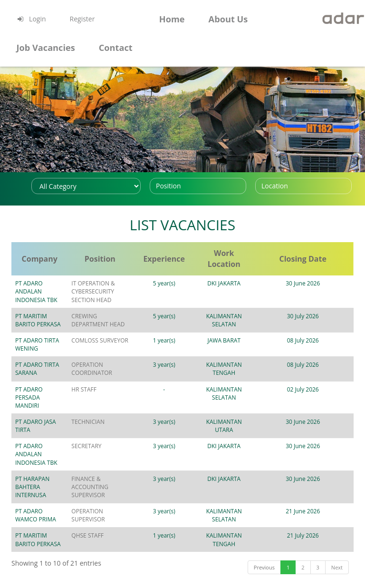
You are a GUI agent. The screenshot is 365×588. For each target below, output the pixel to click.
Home (172, 19)
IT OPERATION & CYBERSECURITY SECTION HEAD (128, 291)
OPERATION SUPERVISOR (127, 479)
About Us (228, 19)
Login (31, 19)
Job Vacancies (45, 48)
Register (82, 19)
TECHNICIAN (111, 406)
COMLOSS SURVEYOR (123, 340)
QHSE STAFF (110, 503)
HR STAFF (107, 381)
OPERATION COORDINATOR (115, 361)
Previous (264, 534)
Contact (116, 48)
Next (337, 534)
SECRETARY (109, 430)
